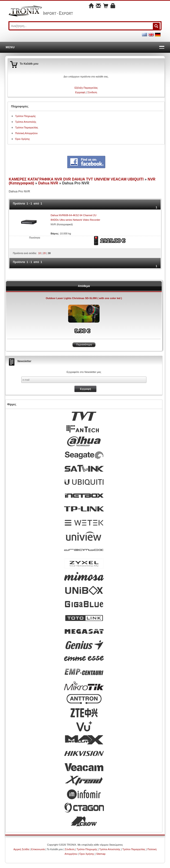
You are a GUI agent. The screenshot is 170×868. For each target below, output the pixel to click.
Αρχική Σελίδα (21, 849)
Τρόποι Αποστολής (26, 122)
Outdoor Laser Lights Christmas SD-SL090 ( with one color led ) (84, 298)
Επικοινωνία (38, 849)
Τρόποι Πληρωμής (25, 116)
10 (40, 253)
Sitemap (101, 854)
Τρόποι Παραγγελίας (27, 127)
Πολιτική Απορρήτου (26, 133)
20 (44, 253)
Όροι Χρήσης (22, 139)
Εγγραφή (80, 92)
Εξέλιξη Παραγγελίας (86, 88)
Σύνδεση (92, 92)
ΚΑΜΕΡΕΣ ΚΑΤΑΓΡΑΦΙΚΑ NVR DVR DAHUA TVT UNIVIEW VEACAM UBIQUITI (77, 179)
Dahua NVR (48, 183)
